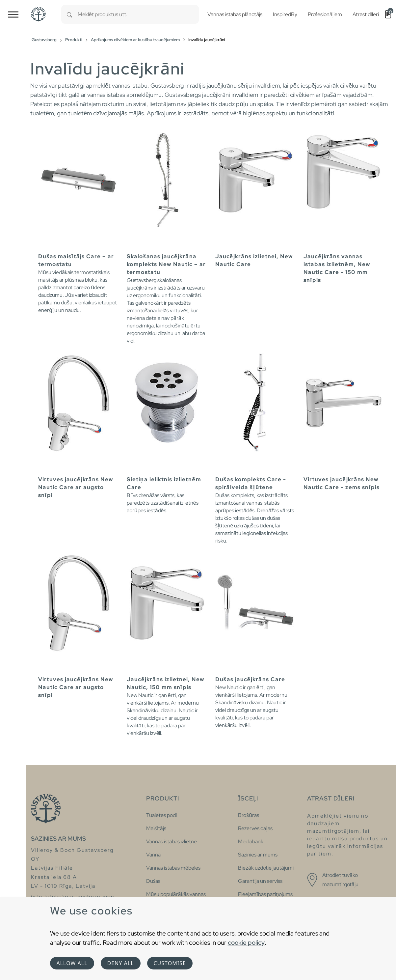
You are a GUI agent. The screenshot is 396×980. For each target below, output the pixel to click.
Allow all (72, 963)
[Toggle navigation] (13, 14)
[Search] (69, 14)
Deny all (121, 963)
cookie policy (246, 942)
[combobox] (138, 14)
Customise (170, 963)
